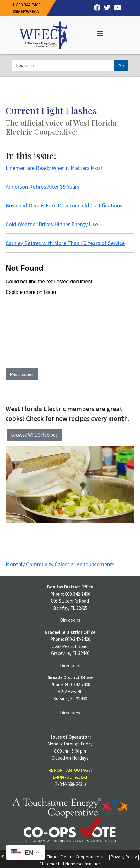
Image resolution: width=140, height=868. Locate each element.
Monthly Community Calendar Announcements (60, 564)
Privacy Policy (124, 857)
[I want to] (63, 65)
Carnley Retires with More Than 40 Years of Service (65, 243)
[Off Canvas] (97, 34)
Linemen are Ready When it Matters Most (54, 168)
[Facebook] (95, 8)
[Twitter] (105, 8)
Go (121, 65)
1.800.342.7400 (27, 5)
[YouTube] (116, 8)
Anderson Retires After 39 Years (43, 187)
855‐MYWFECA (26, 11)
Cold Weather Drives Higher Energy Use (52, 224)
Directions (70, 620)
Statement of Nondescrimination (70, 864)
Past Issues (22, 374)
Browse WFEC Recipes (34, 435)
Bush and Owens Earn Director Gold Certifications (64, 205)
